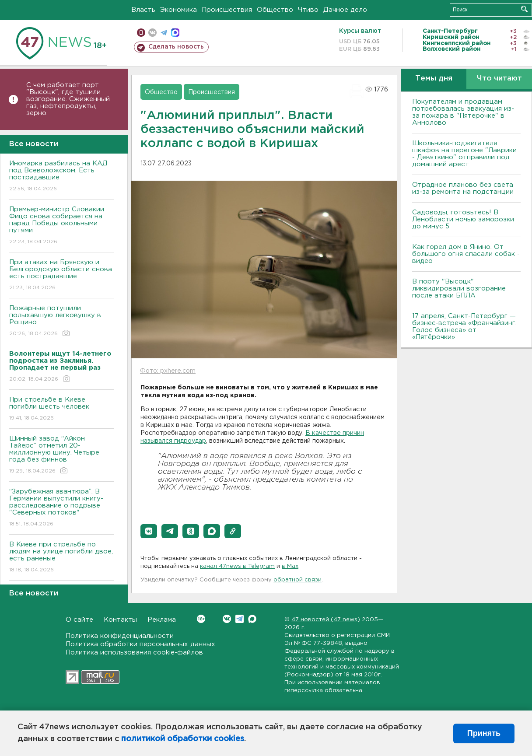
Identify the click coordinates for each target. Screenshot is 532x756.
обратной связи (297, 580)
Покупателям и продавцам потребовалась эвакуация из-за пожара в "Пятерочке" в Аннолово (463, 112)
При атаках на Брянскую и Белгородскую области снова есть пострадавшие (61, 275)
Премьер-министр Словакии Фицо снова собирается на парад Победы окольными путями (61, 226)
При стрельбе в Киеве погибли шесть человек (61, 409)
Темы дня (434, 79)
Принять (484, 733)
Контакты (120, 620)
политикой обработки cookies (183, 739)
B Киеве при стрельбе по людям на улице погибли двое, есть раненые (61, 558)
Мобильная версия (141, 33)
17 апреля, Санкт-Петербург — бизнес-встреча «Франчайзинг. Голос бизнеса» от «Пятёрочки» (464, 327)
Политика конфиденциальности (120, 636)
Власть (143, 10)
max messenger (175, 33)
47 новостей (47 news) (326, 620)
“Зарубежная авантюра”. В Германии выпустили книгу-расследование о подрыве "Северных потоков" (61, 508)
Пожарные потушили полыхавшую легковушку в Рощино (61, 321)
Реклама (162, 620)
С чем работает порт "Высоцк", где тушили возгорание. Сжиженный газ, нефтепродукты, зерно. (68, 99)
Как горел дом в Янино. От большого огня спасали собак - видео (466, 254)
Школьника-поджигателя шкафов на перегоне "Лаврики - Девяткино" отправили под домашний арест (464, 154)
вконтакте (152, 33)
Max (252, 619)
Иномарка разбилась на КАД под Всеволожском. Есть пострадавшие (61, 177)
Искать (524, 9)
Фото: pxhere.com (168, 371)
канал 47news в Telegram (237, 566)
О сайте (79, 620)
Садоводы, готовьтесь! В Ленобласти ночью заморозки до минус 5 (463, 219)
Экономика (178, 10)
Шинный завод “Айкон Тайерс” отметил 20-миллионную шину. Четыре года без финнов (61, 455)
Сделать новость (176, 47)
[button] (149, 531)
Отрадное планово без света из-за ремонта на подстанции (463, 188)
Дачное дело (345, 10)
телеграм (164, 33)
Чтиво (308, 10)
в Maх (290, 566)
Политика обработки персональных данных (140, 644)
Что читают (499, 79)
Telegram (240, 619)
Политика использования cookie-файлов (134, 653)
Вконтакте (201, 619)
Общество (275, 10)
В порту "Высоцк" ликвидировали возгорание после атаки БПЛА (459, 289)
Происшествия (227, 10)
